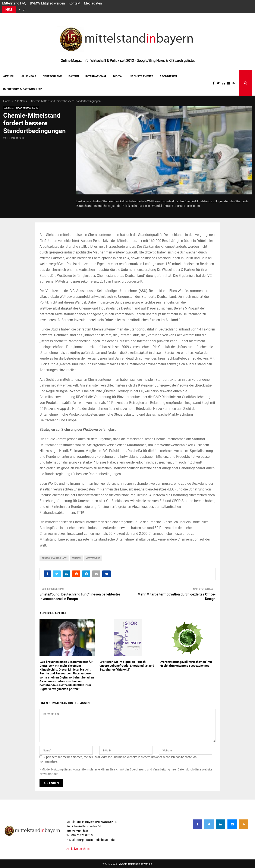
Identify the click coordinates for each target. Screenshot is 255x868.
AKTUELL (9, 76)
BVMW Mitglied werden (47, 3)
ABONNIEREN (168, 76)
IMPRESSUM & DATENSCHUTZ (23, 89)
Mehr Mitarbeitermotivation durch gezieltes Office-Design (177, 596)
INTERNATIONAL (96, 76)
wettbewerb (93, 558)
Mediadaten (93, 3)
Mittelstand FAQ (14, 3)
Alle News (29, 76)
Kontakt (74, 3)
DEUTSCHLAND (52, 76)
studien (76, 558)
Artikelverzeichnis (78, 849)
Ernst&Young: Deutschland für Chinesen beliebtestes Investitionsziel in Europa (80, 596)
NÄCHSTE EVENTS (141, 76)
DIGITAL (118, 76)
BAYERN (74, 76)
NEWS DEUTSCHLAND (27, 108)
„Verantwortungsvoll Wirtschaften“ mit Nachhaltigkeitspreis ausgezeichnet (186, 664)
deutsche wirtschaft (54, 558)
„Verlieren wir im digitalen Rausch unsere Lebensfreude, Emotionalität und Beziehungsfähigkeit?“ (127, 666)
